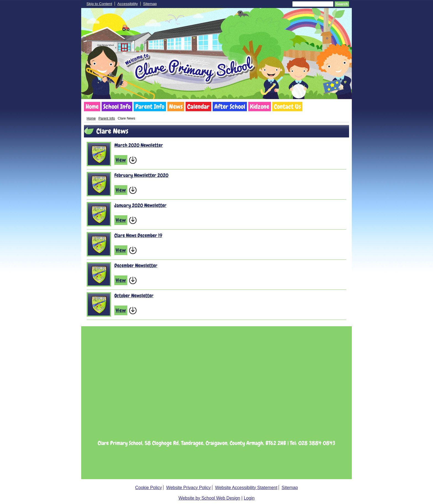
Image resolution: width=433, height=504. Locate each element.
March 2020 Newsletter (139, 145)
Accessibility (128, 4)
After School (230, 107)
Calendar (198, 107)
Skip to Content (99, 4)
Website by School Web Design (209, 498)
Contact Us (287, 107)
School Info (117, 107)
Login (249, 498)
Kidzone (260, 107)
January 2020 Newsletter (140, 205)
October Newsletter (134, 295)
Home (92, 107)
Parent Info (150, 107)
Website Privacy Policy (189, 488)
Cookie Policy (148, 488)
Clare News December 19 (138, 235)
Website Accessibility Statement (246, 488)
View (121, 160)
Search (342, 4)
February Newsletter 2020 (141, 175)
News (176, 107)
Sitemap (150, 4)
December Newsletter (136, 265)
